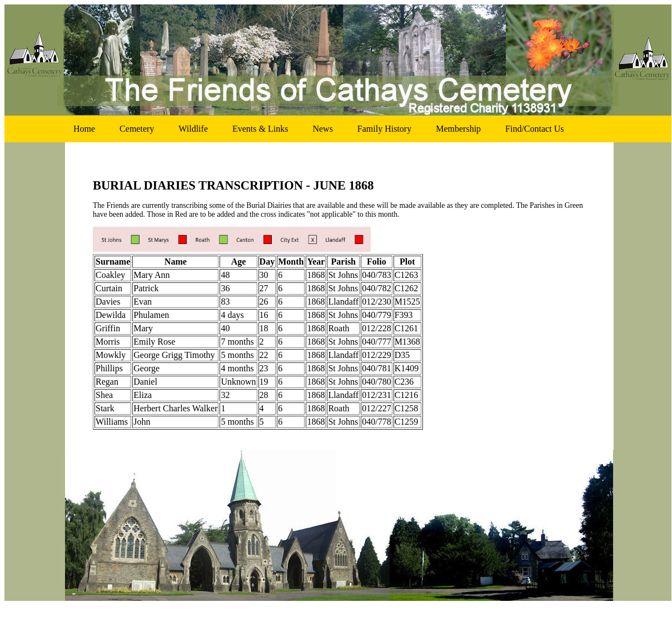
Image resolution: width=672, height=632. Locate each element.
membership (458, 129)
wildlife (193, 129)
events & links (260, 129)
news (322, 129)
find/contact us (534, 129)
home (84, 129)
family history (384, 129)
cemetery (137, 129)
